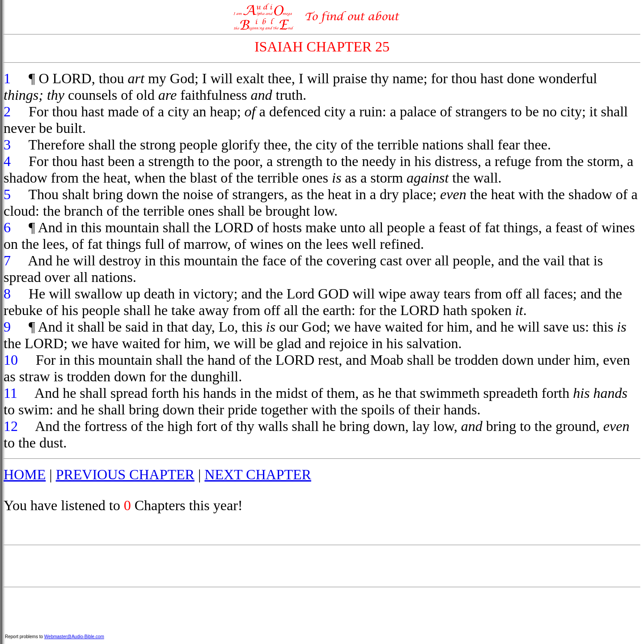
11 (11, 393)
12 (11, 426)
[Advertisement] (322, 566)
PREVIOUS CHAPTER (125, 474)
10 (11, 360)
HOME (25, 474)
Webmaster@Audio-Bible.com (74, 637)
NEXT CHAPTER (258, 474)
